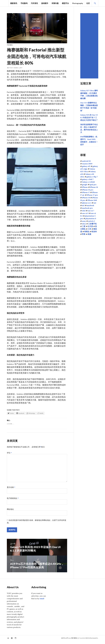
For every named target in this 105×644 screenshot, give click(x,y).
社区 (88, 3)
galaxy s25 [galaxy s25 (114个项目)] (86, 166)
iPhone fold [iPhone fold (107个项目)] (92, 200)
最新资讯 (14, 3)
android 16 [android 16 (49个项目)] (86, 161)
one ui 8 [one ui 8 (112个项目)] (85, 213)
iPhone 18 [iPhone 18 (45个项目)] (86, 198)
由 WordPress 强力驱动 (69, 639)
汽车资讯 (34, 3)
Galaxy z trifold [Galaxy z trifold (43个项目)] (88, 182)
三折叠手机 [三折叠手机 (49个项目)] (92, 224)
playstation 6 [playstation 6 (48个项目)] (91, 218)
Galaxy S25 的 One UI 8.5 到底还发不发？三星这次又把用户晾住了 (89, 118)
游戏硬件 (45, 3)
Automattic (94, 639)
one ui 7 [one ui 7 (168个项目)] (91, 211)
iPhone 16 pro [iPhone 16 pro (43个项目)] (88, 190)
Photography (78, 3)
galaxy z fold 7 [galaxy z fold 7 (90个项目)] (88, 179)
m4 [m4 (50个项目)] (95, 203)
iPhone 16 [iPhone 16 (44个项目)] (94, 187)
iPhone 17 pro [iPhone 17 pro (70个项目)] (92, 195)
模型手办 (65, 3)
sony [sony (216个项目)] (84, 221)
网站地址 (10, 510)
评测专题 (55, 3)
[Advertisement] (90, 46)
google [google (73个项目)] (85, 185)
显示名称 (11, 489)
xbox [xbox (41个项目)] (84, 224)
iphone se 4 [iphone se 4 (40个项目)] (87, 203)
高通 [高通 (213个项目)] (89, 234)
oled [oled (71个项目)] (84, 211)
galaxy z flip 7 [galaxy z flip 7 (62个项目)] (92, 177)
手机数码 (24, 3)
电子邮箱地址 (13, 500)
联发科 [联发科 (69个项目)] (94, 232)
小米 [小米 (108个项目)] (89, 229)
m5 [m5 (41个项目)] (83, 205)
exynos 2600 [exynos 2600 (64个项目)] (87, 164)
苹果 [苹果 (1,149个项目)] (84, 234)
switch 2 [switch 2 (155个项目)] (91, 221)
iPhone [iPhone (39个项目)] (85, 187)
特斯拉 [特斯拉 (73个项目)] (87, 232)
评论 (9, 454)
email (42, 600)
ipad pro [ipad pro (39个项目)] (93, 185)
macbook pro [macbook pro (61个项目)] (87, 208)
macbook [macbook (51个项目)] (90, 205)
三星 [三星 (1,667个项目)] (84, 226)
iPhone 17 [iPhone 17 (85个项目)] (86, 192)
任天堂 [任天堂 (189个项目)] (90, 226)
